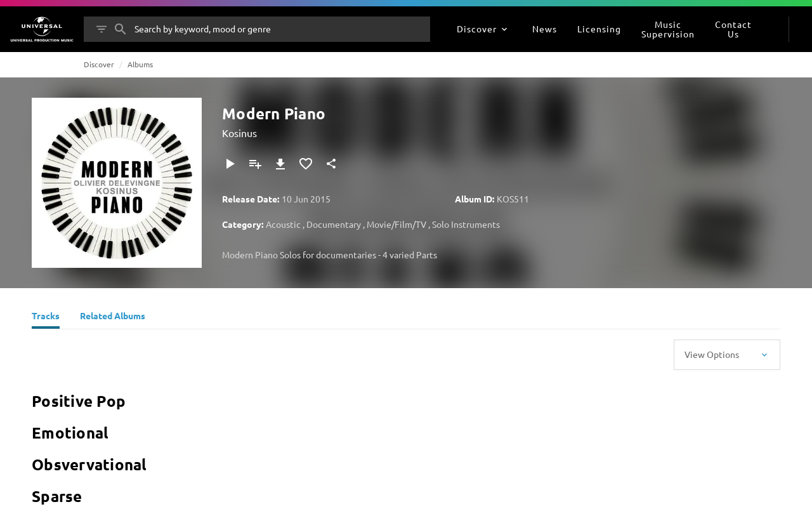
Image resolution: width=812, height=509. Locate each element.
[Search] (121, 29)
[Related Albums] (113, 317)
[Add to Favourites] (306, 164)
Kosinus (239, 133)
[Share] (331, 164)
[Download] (280, 164)
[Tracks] (46, 317)
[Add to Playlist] (255, 164)
